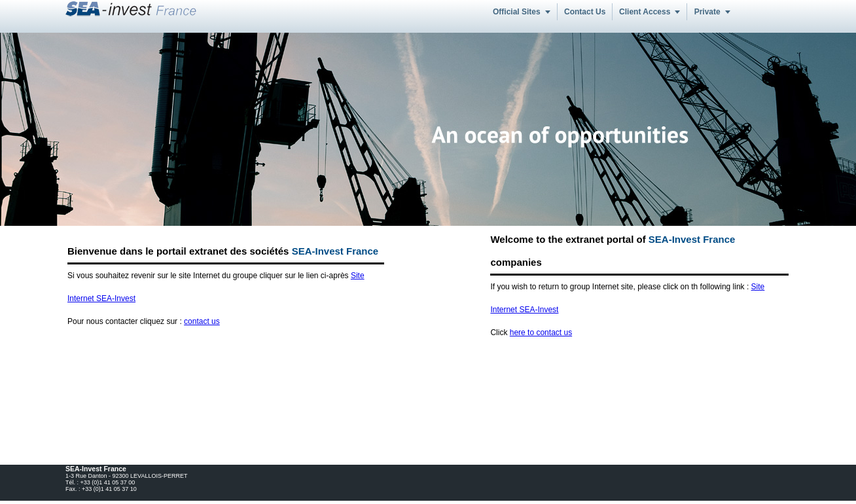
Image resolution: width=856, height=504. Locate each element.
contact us (202, 321)
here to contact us (541, 333)
